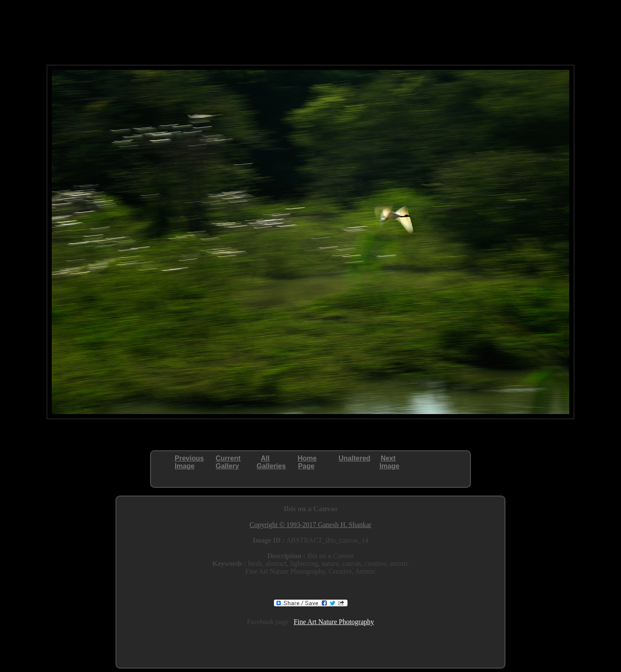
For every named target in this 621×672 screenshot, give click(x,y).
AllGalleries (271, 462)
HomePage (307, 462)
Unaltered (354, 458)
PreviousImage (189, 462)
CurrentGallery (228, 462)
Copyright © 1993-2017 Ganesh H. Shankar (310, 525)
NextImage (389, 462)
